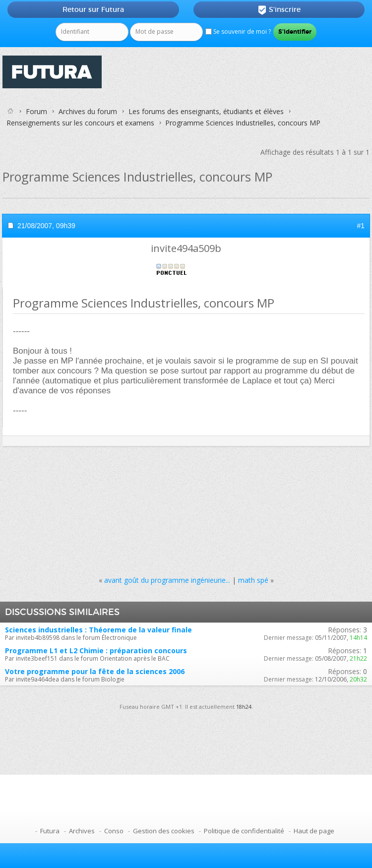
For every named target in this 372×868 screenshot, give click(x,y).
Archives (82, 831)
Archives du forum (88, 111)
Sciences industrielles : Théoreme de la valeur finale (98, 630)
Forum (36, 111)
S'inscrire (279, 10)
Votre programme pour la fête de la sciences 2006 (95, 671)
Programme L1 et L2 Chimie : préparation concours (96, 651)
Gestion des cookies (164, 831)
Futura (50, 831)
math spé (253, 580)
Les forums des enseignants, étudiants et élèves (206, 111)
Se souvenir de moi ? (238, 31)
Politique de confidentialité (244, 831)
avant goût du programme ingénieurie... (167, 580)
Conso (114, 831)
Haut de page (314, 831)
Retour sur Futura (93, 9)
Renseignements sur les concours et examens (80, 123)
